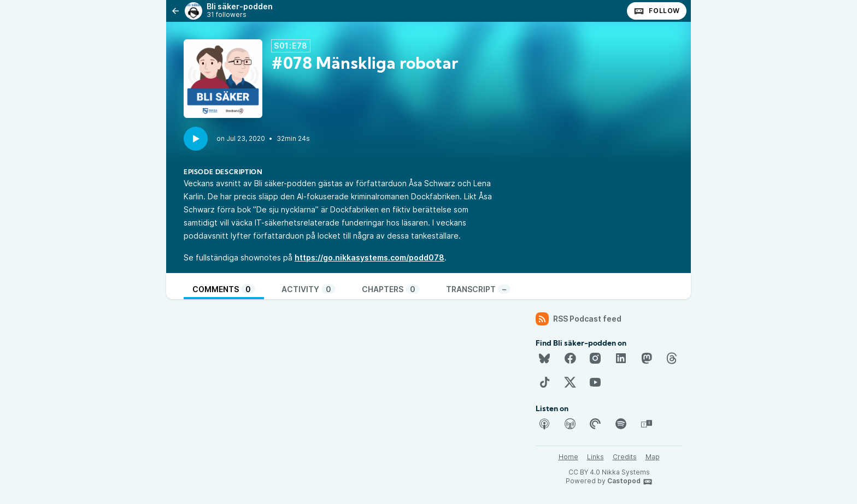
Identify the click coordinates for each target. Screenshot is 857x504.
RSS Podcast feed (579, 319)
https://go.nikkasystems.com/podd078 (369, 257)
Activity (309, 289)
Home (568, 457)
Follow (657, 11)
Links (595, 457)
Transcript (478, 289)
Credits (625, 457)
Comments (224, 289)
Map (653, 457)
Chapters (391, 289)
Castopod (630, 482)
